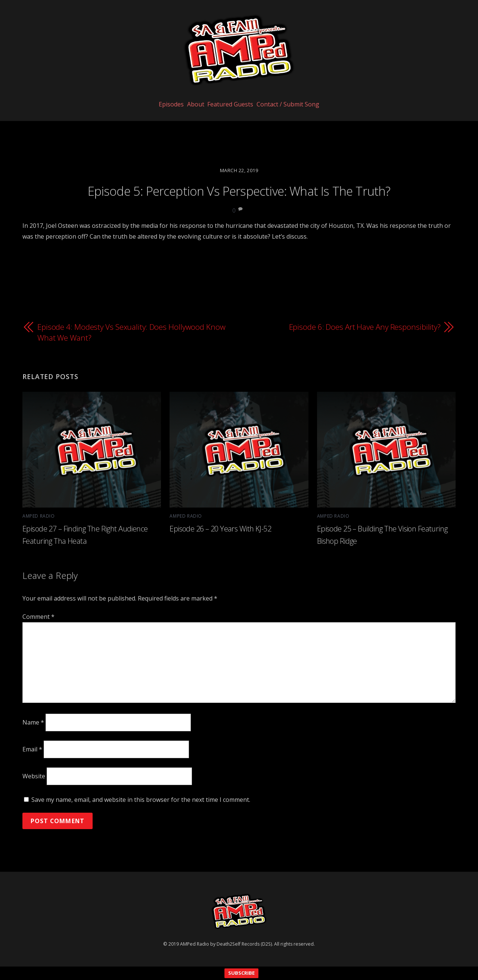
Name (33, 722)
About (193, 118)
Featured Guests (233, 118)
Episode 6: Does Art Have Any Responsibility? (364, 326)
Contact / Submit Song (296, 118)
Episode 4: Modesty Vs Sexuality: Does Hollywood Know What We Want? (121, 332)
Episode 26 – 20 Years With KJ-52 (220, 528)
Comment (38, 616)
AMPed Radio (38, 516)
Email (32, 749)
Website (34, 776)
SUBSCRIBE (241, 973)
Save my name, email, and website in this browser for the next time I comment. (141, 799)
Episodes (163, 118)
